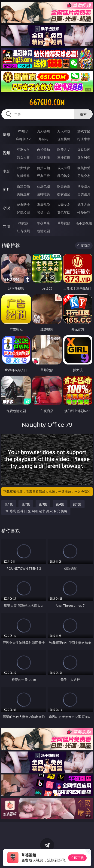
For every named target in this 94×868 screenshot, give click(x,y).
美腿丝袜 (23, 194)
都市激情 (23, 205)
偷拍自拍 (43, 168)
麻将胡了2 (23, 139)
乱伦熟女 (64, 176)
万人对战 (64, 131)
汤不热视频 (84, 223)
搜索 (83, 114)
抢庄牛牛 (84, 139)
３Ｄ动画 (84, 149)
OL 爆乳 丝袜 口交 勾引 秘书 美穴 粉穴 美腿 (36, 511)
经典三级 (43, 176)
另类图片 (84, 194)
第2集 (26, 504)
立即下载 (77, 858)
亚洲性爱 (23, 168)
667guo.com (47, 102)
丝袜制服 (43, 157)
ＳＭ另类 (84, 157)
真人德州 (43, 131)
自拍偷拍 (43, 149)
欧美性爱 (84, 168)
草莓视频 (64, 223)
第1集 (9, 504)
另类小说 (43, 212)
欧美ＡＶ (64, 149)
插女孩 (23, 223)
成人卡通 (64, 168)
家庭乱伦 (43, 205)
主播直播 (64, 157)
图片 (6, 190)
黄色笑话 (64, 212)
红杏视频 (23, 231)
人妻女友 (64, 205)
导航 (6, 226)
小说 (6, 208)
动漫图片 (84, 186)
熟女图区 (64, 194)
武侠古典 (84, 205)
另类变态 (84, 176)
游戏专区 (84, 131)
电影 (6, 171)
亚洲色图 (43, 186)
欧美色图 (64, 186)
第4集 (60, 504)
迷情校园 (23, 212)
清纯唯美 (43, 194)
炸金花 (43, 139)
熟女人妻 (23, 157)
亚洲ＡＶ (23, 149)
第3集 (43, 504)
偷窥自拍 (23, 186)
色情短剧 (43, 231)
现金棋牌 (64, 139)
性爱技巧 (84, 212)
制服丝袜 (23, 176)
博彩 (6, 134)
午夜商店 (43, 223)
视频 (6, 153)
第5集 (77, 504)
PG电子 (23, 131)
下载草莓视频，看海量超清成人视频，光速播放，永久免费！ (47, 492)
